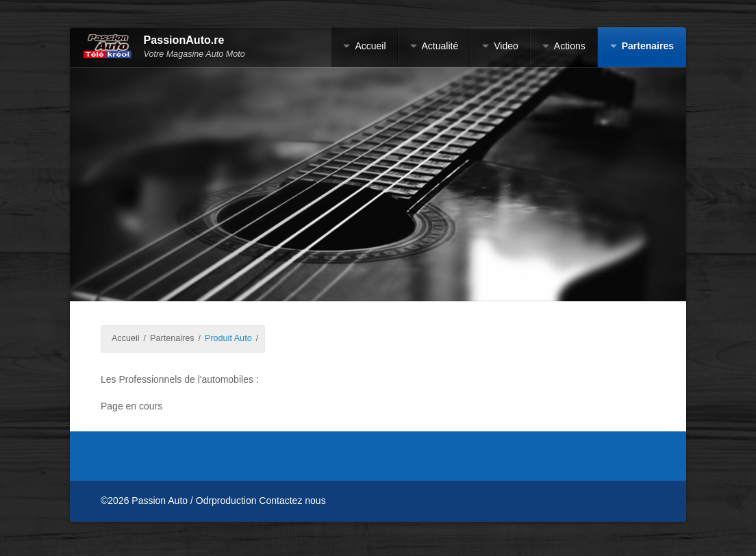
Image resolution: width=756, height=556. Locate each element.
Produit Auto (228, 338)
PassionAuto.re (184, 40)
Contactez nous (292, 501)
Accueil (370, 46)
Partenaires (648, 46)
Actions (570, 46)
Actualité (440, 46)
